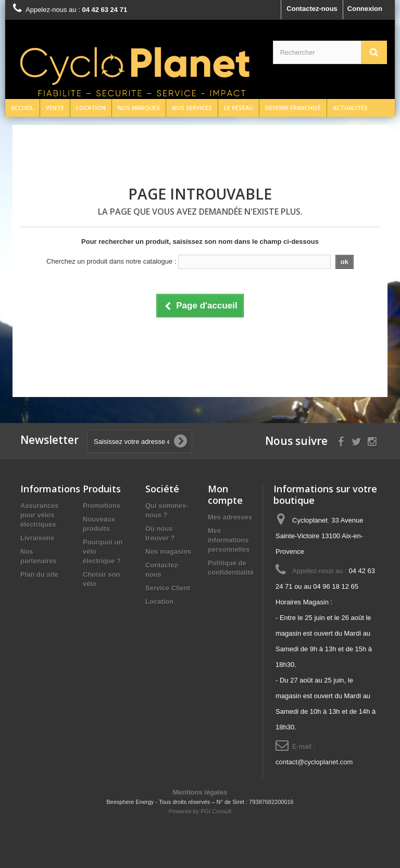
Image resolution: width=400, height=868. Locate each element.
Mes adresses (230, 517)
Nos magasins (168, 551)
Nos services (192, 108)
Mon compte (225, 494)
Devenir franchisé (293, 108)
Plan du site (39, 574)
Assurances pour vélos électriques (40, 515)
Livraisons (37, 538)
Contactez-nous (312, 9)
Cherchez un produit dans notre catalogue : (111, 261)
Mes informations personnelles (229, 540)
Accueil (22, 108)
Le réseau (239, 108)
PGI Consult (216, 811)
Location (91, 108)
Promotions (102, 506)
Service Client (168, 588)
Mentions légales (200, 792)
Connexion (365, 9)
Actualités (350, 108)
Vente (55, 108)
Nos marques (139, 108)
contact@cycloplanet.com (314, 762)
